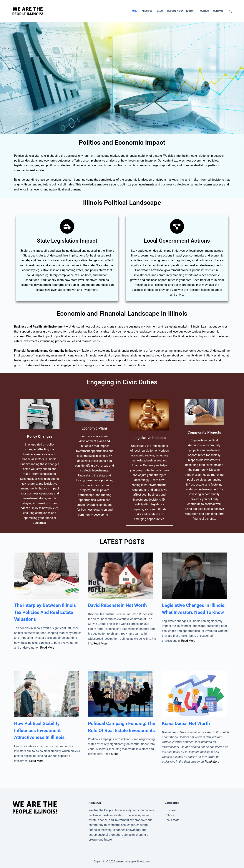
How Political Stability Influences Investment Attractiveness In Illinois (39, 730)
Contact (218, 11)
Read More (47, 648)
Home (134, 11)
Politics (204, 11)
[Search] (230, 11)
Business (171, 810)
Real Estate (172, 820)
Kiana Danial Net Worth (186, 723)
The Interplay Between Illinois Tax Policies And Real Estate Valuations (45, 612)
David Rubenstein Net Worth (117, 605)
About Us (147, 11)
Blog (160, 11)
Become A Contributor (181, 11)
